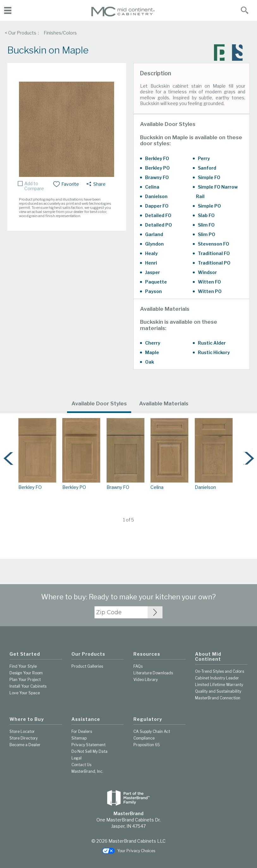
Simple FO (209, 177)
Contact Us (81, 765)
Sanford (207, 168)
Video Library (146, 680)
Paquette (156, 282)
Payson (153, 291)
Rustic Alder (212, 343)
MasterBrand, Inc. (87, 771)
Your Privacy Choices (129, 851)
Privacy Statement (89, 745)
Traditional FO (214, 253)
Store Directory (24, 738)
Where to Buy (27, 719)
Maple (152, 352)
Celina (152, 187)
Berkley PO (157, 168)
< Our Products (21, 33)
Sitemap (79, 738)
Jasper (153, 272)
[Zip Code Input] (155, 612)
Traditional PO (214, 263)
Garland (154, 234)
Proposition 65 (147, 745)
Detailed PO (159, 225)
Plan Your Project (25, 680)
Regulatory (148, 719)
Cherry (153, 343)
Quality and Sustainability (218, 691)
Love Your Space (25, 693)
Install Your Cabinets (28, 686)
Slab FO (206, 215)
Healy (151, 253)
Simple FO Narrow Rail (217, 192)
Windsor (207, 272)
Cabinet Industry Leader (217, 678)
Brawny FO (157, 177)
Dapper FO (157, 206)
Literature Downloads (153, 673)
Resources (147, 654)
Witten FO (209, 282)
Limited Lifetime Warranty (219, 685)
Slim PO (207, 234)
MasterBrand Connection (218, 698)
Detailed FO (158, 215)
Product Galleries (87, 666)
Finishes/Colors (60, 33)
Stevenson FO (214, 244)
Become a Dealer (25, 745)
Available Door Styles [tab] (99, 403)
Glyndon (154, 244)
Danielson (156, 196)
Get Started (25, 654)
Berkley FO (157, 158)
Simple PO (209, 206)
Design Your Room (26, 673)
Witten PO (210, 291)
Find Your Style (23, 666)
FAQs (138, 666)
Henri (151, 263)
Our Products (88, 654)
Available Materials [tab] (164, 403)
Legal (76, 758)
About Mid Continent (208, 657)
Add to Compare (34, 186)
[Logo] (123, 15)
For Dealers (82, 731)
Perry (204, 158)
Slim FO (206, 225)
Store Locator (22, 731)
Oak (150, 362)
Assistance (86, 719)
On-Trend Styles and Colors (220, 671)
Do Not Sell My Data (89, 751)
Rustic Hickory (214, 352)
